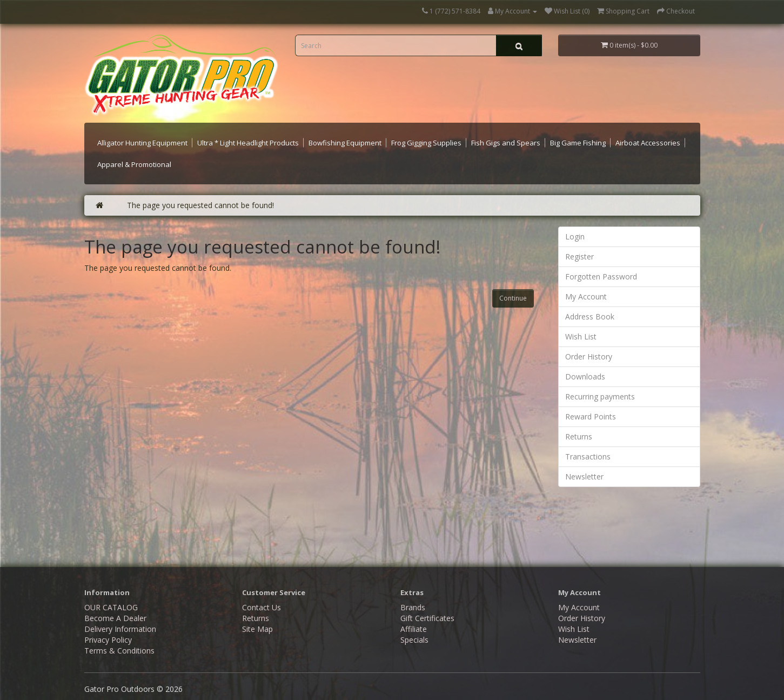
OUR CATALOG (111, 607)
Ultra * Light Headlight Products (248, 143)
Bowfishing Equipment (345, 143)
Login (575, 236)
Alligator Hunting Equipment (142, 143)
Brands (413, 607)
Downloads (585, 376)
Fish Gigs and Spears (506, 143)
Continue (513, 298)
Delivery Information (120, 629)
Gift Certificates (427, 618)
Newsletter (584, 476)
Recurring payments (600, 396)
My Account (586, 296)
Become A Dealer (115, 618)
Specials (414, 640)
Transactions (588, 456)
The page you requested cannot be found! (200, 205)
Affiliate (414, 629)
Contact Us (262, 607)
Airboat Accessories (648, 143)
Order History (589, 356)
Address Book (590, 316)
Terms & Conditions (119, 651)
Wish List (581, 336)
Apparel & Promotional (134, 164)
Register (579, 256)
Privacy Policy (108, 640)
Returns (579, 436)
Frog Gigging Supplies (426, 143)
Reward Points (591, 416)
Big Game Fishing (578, 143)
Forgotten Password (601, 276)
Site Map (257, 629)
